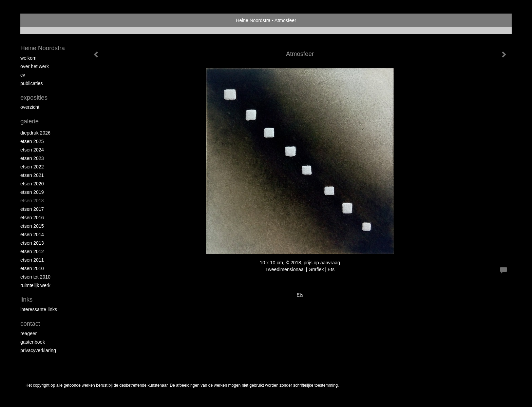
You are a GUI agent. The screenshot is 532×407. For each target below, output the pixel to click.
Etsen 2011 (32, 260)
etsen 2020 (32, 184)
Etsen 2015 (32, 226)
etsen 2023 (32, 158)
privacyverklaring (38, 350)
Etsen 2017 (32, 209)
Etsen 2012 (32, 251)
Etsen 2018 (32, 201)
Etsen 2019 (32, 192)
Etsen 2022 (32, 167)
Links (26, 300)
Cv (23, 75)
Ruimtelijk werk (35, 285)
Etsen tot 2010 (35, 277)
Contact (30, 324)
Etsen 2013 (32, 243)
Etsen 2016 (32, 218)
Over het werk (35, 66)
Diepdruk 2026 (35, 133)
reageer (28, 333)
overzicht (30, 107)
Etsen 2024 (32, 150)
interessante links (39, 309)
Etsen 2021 (32, 175)
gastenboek (33, 342)
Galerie (30, 121)
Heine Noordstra (253, 20)
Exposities (34, 98)
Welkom (28, 58)
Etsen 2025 (32, 141)
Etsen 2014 (32, 235)
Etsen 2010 (32, 268)
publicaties (32, 83)
